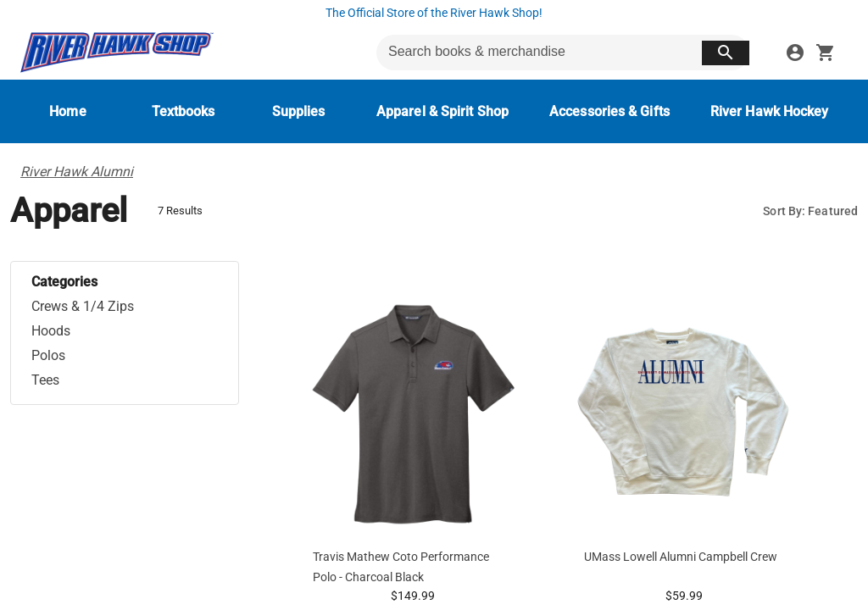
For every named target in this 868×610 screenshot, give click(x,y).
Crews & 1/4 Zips (83, 306)
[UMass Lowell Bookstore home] (117, 53)
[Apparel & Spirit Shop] (442, 111)
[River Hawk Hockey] (770, 111)
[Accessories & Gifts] (609, 111)
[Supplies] (298, 111)
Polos (48, 355)
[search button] (726, 53)
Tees (45, 380)
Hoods (51, 331)
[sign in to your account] (795, 53)
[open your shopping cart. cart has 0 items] (826, 53)
